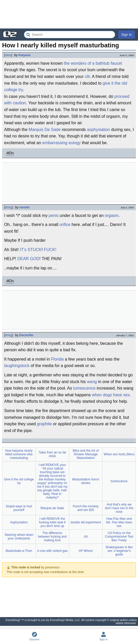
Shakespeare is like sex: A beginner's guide (119, 551)
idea (8, 55)
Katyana (25, 55)
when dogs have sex (111, 395)
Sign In (127, 35)
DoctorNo (26, 335)
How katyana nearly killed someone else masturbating (19, 454)
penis (54, 215)
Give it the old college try (19, 481)
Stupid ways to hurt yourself (19, 508)
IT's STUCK (31, 250)
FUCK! (50, 250)
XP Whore (86, 551)
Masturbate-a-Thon (19, 551)
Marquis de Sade (52, 508)
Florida (57, 359)
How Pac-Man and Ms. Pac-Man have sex (119, 522)
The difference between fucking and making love (52, 537)
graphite (44, 424)
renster (25, 207)
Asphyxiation (19, 522)
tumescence (84, 388)
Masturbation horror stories (86, 481)
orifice (65, 225)
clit (87, 76)
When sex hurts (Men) (119, 454)
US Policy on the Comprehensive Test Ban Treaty (119, 537)
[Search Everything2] (70, 35)
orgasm (112, 215)
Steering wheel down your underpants (19, 537)
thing (9, 207)
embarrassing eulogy (62, 143)
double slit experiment (86, 522)
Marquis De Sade (45, 130)
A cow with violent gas (52, 551)
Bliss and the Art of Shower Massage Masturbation (86, 454)
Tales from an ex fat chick (52, 454)
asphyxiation (98, 130)
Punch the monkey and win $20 (86, 508)
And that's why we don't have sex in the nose (119, 508)
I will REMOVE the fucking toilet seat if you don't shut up (52, 522)
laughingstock (17, 366)
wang (92, 382)
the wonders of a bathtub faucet (93, 63)
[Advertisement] (69, 14)
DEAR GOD (28, 259)
